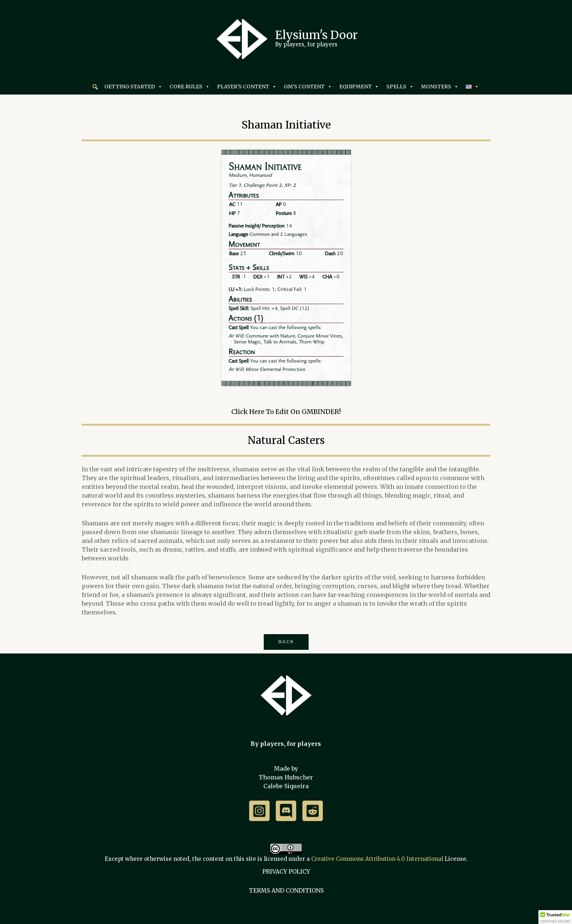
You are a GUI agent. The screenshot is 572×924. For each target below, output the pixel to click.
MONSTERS (440, 87)
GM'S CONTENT (308, 87)
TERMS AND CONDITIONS (286, 890)
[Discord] (286, 811)
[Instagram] (259, 811)
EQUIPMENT (359, 87)
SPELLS (400, 87)
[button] (95, 87)
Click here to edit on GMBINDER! (286, 412)
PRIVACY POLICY (286, 871)
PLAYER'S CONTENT (247, 87)
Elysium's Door (316, 35)
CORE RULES (190, 87)
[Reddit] (313, 811)
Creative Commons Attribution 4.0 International (377, 859)
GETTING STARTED (133, 87)
